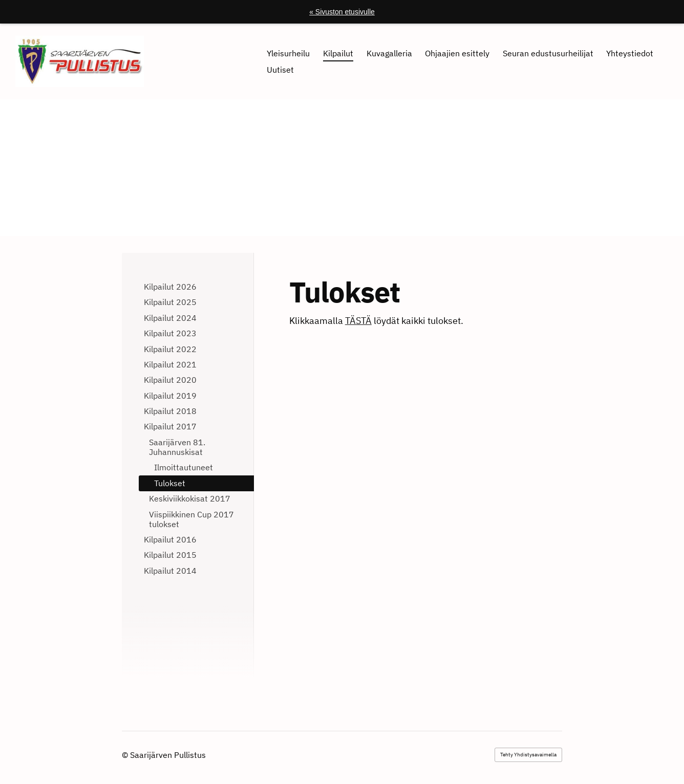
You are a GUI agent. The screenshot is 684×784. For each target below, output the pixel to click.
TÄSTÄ (358, 321)
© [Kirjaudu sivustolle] (126, 755)
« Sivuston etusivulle (342, 12)
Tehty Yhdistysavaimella (528, 755)
